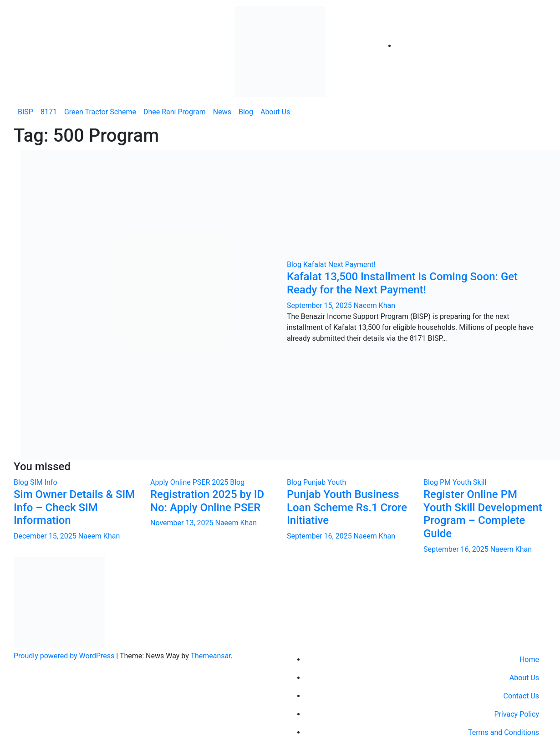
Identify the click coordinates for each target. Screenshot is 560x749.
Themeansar (210, 656)
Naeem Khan (374, 305)
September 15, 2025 (320, 305)
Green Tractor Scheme (100, 112)
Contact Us (521, 696)
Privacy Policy (517, 714)
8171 (49, 112)
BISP (25, 112)
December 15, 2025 (46, 536)
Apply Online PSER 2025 (190, 482)
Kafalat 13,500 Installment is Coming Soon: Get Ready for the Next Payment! (402, 283)
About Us (275, 112)
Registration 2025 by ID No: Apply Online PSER (207, 501)
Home (529, 659)
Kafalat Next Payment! (339, 264)
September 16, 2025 (320, 536)
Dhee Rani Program (175, 112)
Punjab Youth (325, 482)
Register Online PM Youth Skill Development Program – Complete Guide (483, 514)
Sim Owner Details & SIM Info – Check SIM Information (74, 508)
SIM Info (44, 482)
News (222, 112)
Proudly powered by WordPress (65, 656)
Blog (246, 112)
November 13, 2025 (183, 523)
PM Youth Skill (463, 482)
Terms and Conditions (504, 732)
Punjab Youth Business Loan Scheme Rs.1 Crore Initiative (347, 508)
